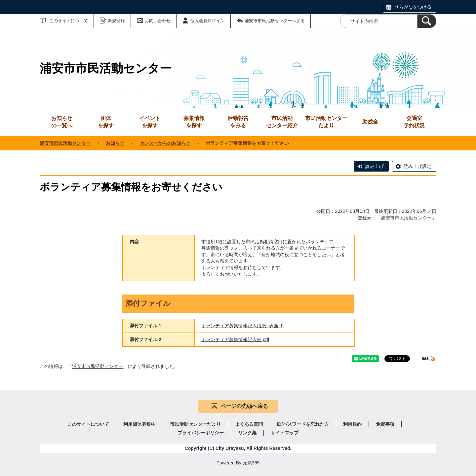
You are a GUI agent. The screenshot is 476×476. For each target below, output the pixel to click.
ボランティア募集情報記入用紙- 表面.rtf (242, 326)
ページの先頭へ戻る (244, 406)
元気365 (251, 463)
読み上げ (375, 166)
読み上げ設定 (417, 166)
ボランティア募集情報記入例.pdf (235, 339)
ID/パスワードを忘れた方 (303, 424)
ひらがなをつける (413, 7)
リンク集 (247, 433)
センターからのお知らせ (165, 143)
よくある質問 (249, 424)
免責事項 (385, 424)
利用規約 (352, 424)
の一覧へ (62, 121)
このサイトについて (69, 21)
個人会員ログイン (208, 21)
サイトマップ (285, 433)
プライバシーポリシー (201, 433)
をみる (238, 121)
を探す (106, 121)
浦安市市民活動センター (65, 143)
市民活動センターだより (326, 122)
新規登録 (116, 21)
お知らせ (115, 143)
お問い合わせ (158, 21)
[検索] (427, 21)
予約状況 (414, 121)
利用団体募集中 (139, 424)
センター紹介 (282, 121)
